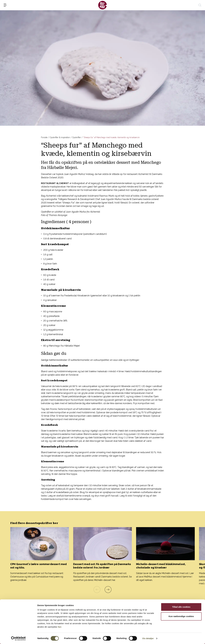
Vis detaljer (148, 638)
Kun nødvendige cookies (181, 616)
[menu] (5, 5)
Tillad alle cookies (181, 607)
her (60, 627)
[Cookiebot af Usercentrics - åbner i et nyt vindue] (18, 638)
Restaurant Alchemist (55, 183)
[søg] (200, 5)
